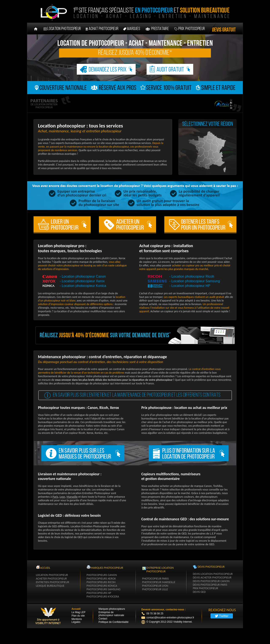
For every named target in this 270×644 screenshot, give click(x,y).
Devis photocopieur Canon (211, 581)
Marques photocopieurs (112, 609)
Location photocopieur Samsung (196, 281)
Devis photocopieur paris (210, 585)
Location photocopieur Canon (84, 276)
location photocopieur (64, 29)
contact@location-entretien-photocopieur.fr (168, 618)
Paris (55, 497)
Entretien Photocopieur (53, 582)
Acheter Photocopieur (51, 579)
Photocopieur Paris (155, 579)
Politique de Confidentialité (113, 622)
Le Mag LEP (78, 612)
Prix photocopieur (192, 29)
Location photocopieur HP (191, 286)
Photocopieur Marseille (159, 582)
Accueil (76, 609)
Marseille (72, 497)
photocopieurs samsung (103, 589)
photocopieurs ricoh (101, 582)
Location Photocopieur (52, 575)
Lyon (62, 497)
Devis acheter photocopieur (212, 578)
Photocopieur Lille (155, 589)
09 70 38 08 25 (155, 614)
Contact (103, 619)
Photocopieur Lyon (155, 586)
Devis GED (199, 592)
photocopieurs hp (99, 593)
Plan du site (78, 616)
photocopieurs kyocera (103, 597)
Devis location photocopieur (213, 574)
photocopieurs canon (102, 575)
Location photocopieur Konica (84, 286)
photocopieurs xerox (101, 579)
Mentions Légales (77, 621)
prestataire (160, 29)
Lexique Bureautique (50, 586)
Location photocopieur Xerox (83, 281)
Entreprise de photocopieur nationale (111, 614)
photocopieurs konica (102, 586)
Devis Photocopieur (211, 567)
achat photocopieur (103, 29)
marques (134, 29)
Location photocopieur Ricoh (193, 276)
